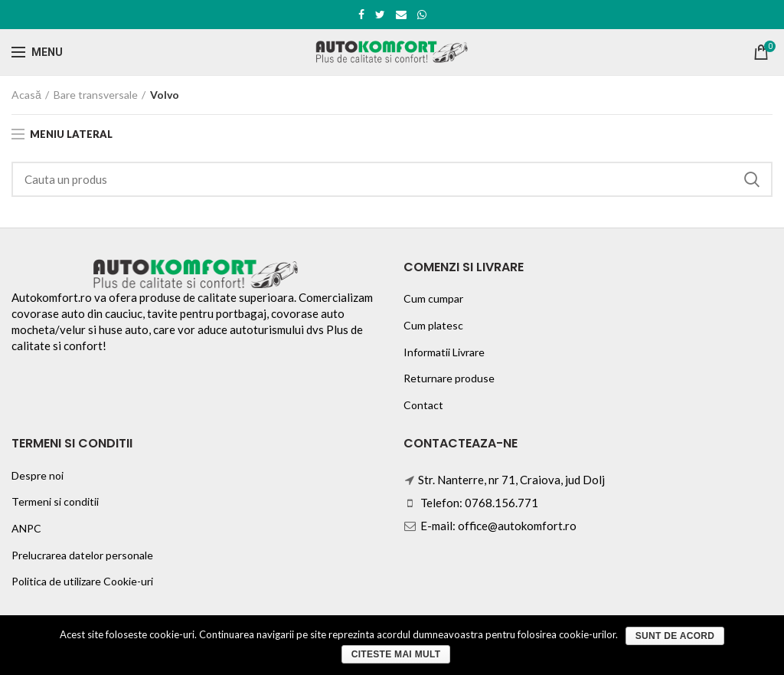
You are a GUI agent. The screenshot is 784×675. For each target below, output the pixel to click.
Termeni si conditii (55, 501)
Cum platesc (433, 325)
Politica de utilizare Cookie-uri (82, 581)
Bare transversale (96, 95)
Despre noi (38, 475)
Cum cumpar (433, 298)
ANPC (26, 528)
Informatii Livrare (444, 352)
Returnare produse (449, 378)
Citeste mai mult (396, 654)
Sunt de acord (675, 636)
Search (752, 179)
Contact (423, 405)
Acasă (26, 95)
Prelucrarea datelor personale (82, 555)
